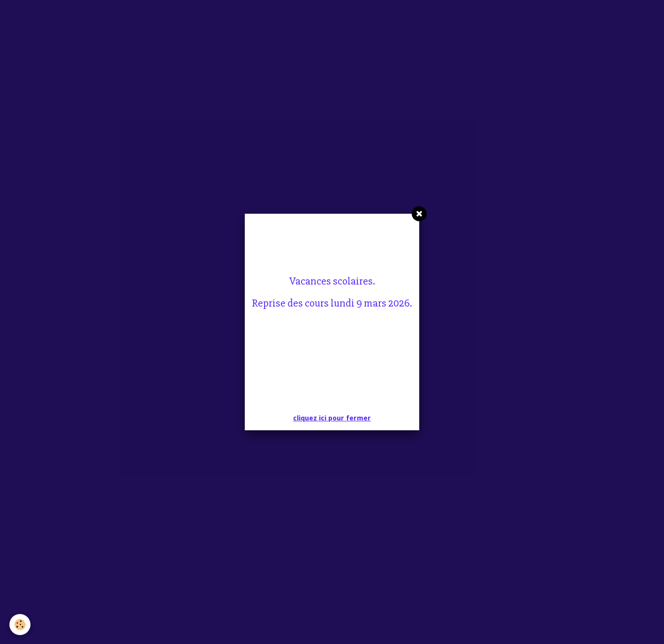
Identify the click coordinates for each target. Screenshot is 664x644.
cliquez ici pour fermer (332, 418)
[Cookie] (20, 625)
